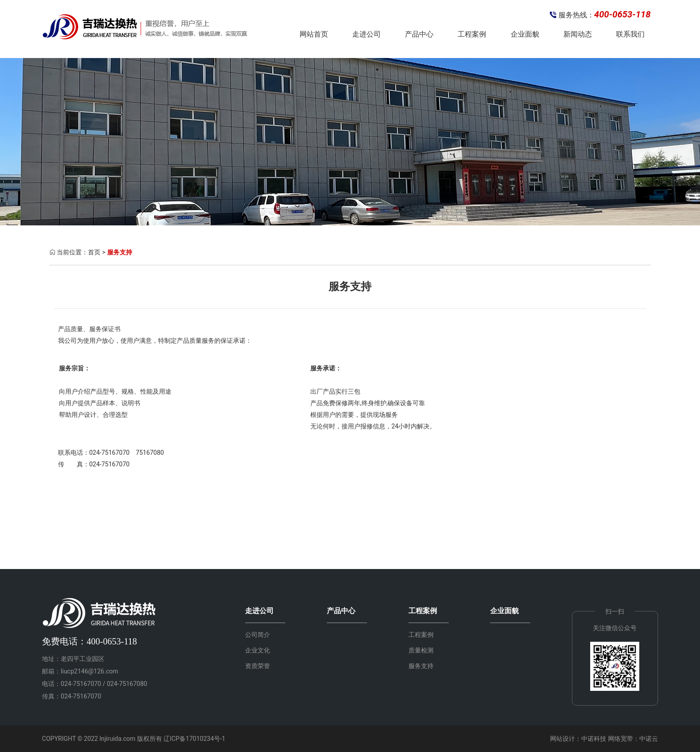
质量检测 (421, 650)
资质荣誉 (258, 666)
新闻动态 (578, 34)
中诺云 (649, 739)
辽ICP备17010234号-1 (194, 739)
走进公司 (367, 34)
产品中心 (419, 34)
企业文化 (258, 650)
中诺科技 (594, 739)
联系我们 (630, 34)
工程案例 (472, 34)
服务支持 (120, 252)
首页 (94, 252)
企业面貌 (525, 34)
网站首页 (314, 34)
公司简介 (258, 635)
